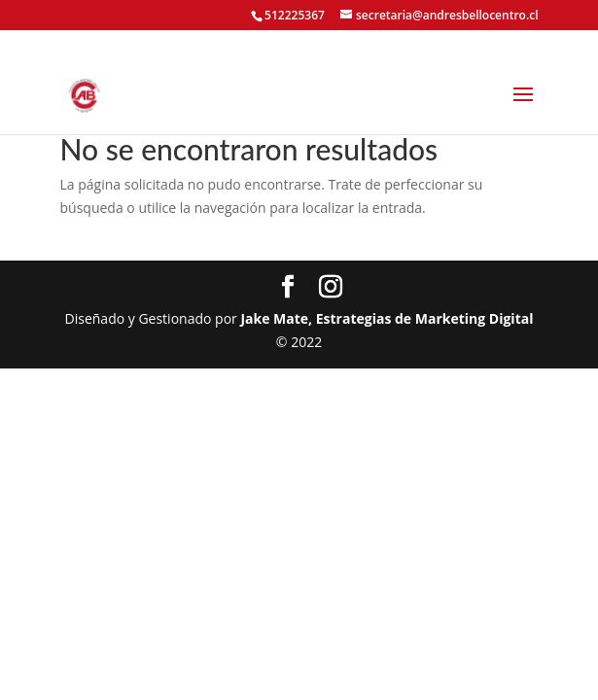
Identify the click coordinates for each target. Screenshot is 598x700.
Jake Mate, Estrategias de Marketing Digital (387, 318)
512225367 (295, 15)
